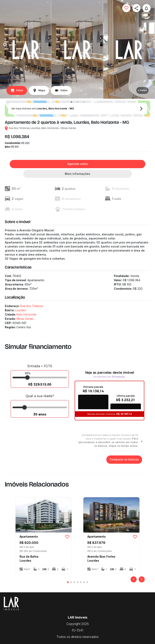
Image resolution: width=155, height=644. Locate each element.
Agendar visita (77, 164)
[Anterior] (134, 579)
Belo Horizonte (27, 314)
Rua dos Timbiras (32, 306)
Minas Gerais (25, 319)
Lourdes (21, 310)
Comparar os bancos (124, 460)
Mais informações (77, 174)
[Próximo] (142, 579)
